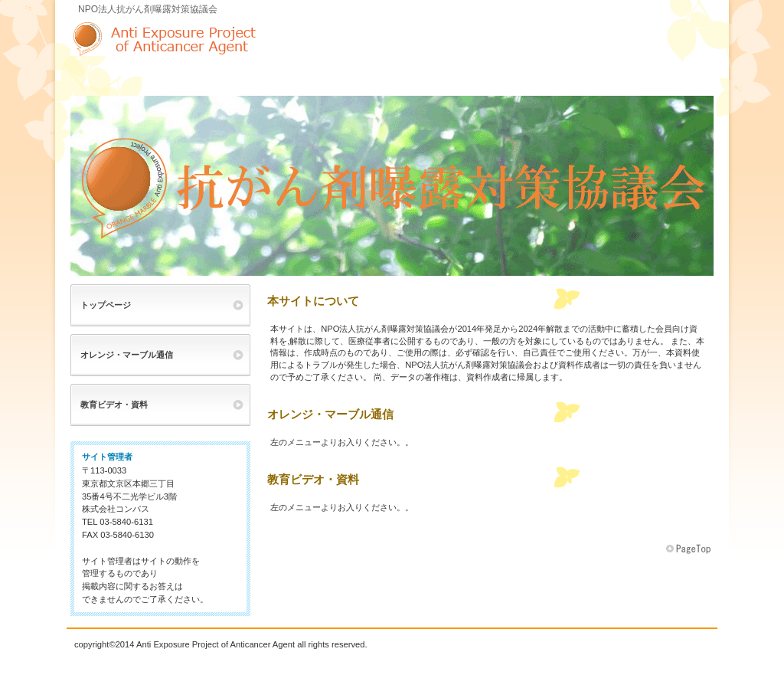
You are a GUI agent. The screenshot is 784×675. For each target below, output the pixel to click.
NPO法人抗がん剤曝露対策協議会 (224, 39)
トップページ (106, 305)
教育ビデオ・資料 (114, 405)
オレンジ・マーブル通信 (127, 355)
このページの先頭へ (690, 549)
